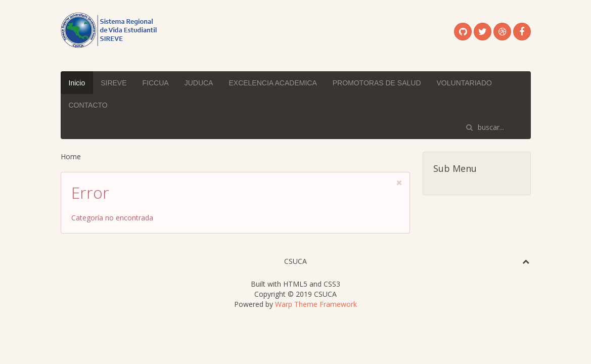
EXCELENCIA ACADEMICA (272, 83)
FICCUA (156, 83)
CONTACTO (88, 105)
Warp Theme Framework (316, 304)
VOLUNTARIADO (464, 83)
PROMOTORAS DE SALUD (377, 83)
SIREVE (113, 83)
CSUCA (295, 261)
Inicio (77, 83)
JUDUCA (199, 83)
